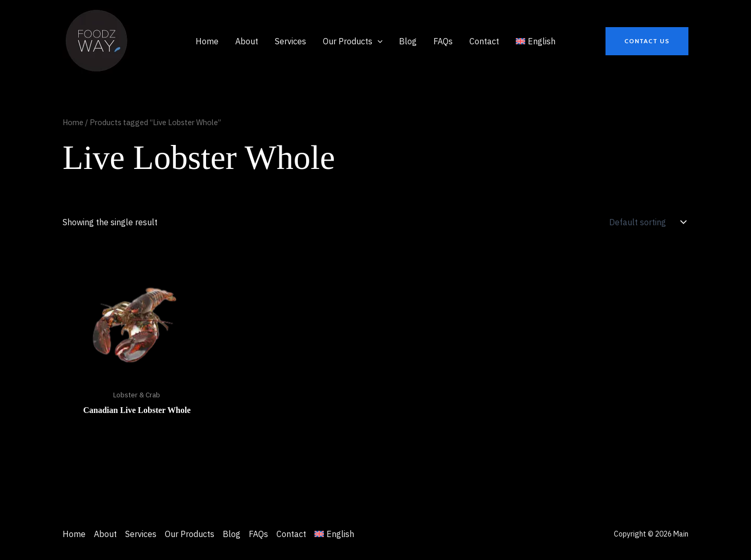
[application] (378, 41)
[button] (353, 41)
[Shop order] (647, 222)
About (105, 534)
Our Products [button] (190, 534)
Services (141, 534)
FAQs (258, 534)
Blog (232, 534)
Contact (291, 534)
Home (73, 122)
